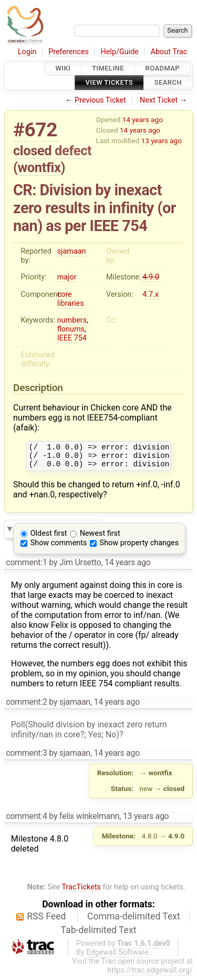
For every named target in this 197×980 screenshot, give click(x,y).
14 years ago (143, 119)
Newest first (100, 538)
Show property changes (139, 548)
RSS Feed (46, 921)
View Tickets (109, 83)
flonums (71, 329)
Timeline (108, 68)
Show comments (59, 548)
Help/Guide (120, 52)
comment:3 (26, 758)
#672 (35, 130)
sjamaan (72, 251)
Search (168, 83)
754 (80, 338)
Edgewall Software (117, 957)
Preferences (69, 52)
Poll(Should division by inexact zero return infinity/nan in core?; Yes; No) (89, 734)
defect (73, 151)
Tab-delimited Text (99, 935)
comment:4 (26, 821)
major (67, 277)
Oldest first (49, 538)
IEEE (65, 338)
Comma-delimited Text (134, 921)
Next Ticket (159, 100)
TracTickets (81, 892)
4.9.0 (151, 277)
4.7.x (151, 294)
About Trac (169, 52)
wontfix (39, 167)
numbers (72, 320)
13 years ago (162, 141)
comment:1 (26, 567)
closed (32, 151)
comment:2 (26, 707)
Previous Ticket (100, 100)
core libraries (71, 299)
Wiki (63, 68)
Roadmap (163, 68)
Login (27, 52)
